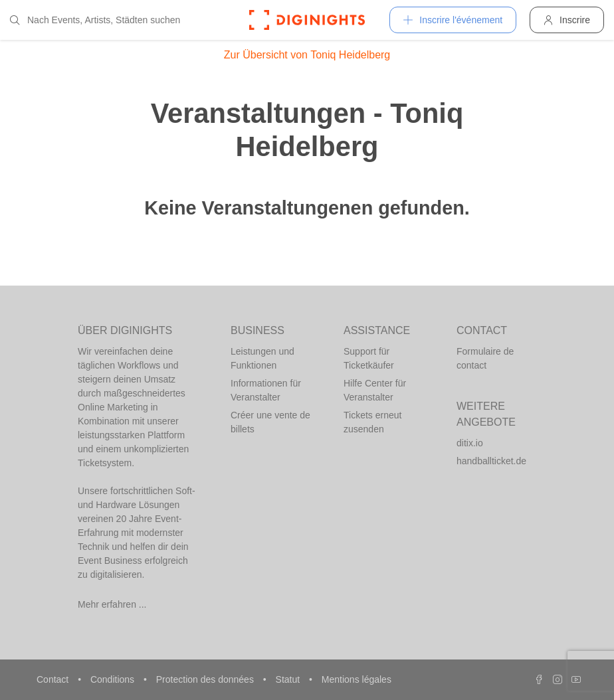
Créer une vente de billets (270, 422)
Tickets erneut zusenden (372, 422)
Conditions (114, 679)
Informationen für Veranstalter (266, 390)
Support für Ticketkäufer (369, 358)
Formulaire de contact (485, 358)
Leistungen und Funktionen (262, 358)
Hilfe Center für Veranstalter (375, 390)
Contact (54, 679)
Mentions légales (357, 679)
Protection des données (206, 679)
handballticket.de (491, 461)
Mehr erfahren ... (112, 604)
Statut (289, 679)
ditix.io (470, 443)
